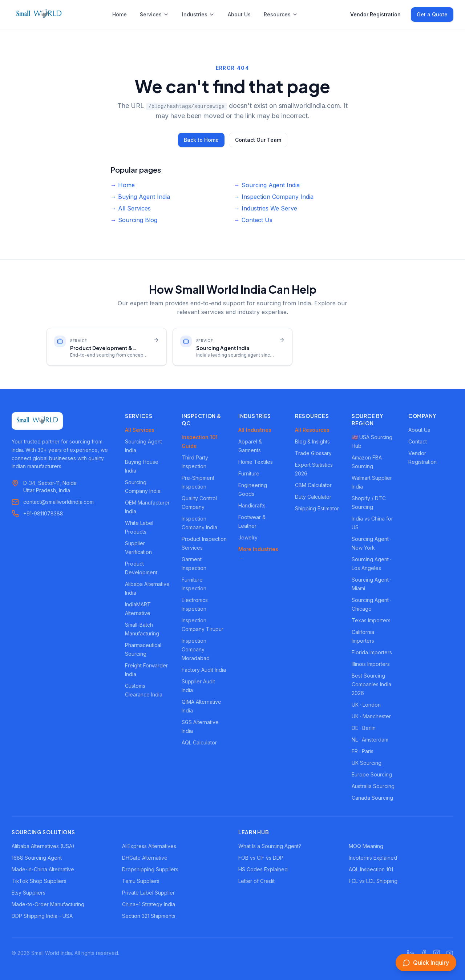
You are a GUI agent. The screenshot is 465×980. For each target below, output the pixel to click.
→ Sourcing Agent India (267, 185)
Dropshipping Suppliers (150, 869)
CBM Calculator (313, 485)
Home (120, 14)
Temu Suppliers (141, 881)
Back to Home (201, 140)
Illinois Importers (371, 664)
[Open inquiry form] (426, 963)
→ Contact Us (253, 220)
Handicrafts (252, 505)
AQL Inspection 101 (371, 869)
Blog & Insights (312, 441)
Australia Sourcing (373, 786)
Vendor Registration (375, 14)
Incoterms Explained (373, 858)
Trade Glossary (313, 453)
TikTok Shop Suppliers (39, 881)
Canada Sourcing (372, 798)
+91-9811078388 (43, 513)
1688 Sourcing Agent (37, 858)
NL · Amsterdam (370, 740)
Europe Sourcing (372, 774)
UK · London (366, 705)
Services (154, 14)
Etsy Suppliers (29, 893)
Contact (418, 441)
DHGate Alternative (145, 858)
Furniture (249, 473)
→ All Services (131, 208)
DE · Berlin (364, 728)
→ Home (123, 185)
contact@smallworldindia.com (58, 502)
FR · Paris (363, 751)
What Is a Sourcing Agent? (270, 846)
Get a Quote (432, 14)
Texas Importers (371, 620)
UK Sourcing (367, 763)
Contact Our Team (258, 140)
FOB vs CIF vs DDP (261, 858)
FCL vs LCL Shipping (373, 881)
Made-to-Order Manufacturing (48, 904)
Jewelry (248, 537)
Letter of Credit (256, 881)
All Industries (255, 430)
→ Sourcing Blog (134, 220)
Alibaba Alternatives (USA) (43, 846)
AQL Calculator (199, 742)
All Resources (312, 430)
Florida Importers (372, 652)
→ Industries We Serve (266, 208)
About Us (239, 14)
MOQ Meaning (366, 846)
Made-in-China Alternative (43, 869)
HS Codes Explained (263, 869)
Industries (198, 14)
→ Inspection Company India (274, 197)
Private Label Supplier (148, 893)
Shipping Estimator (317, 508)
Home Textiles (256, 462)
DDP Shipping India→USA (42, 916)
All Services (140, 430)
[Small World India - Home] (39, 15)
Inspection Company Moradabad (196, 649)
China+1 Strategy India (149, 904)
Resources (281, 14)
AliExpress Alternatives (149, 846)
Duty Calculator (313, 497)
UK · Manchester (371, 716)
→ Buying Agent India (140, 197)
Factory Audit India (204, 670)
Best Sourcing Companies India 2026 (371, 684)
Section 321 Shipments (149, 916)
